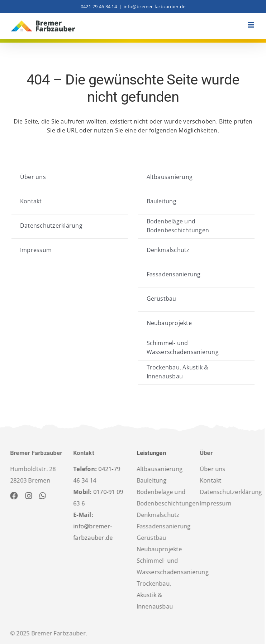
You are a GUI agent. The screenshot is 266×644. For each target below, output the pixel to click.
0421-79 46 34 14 (99, 6)
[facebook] (12, 496)
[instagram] (27, 496)
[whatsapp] (41, 496)
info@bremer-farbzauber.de (155, 6)
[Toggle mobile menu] (251, 25)
